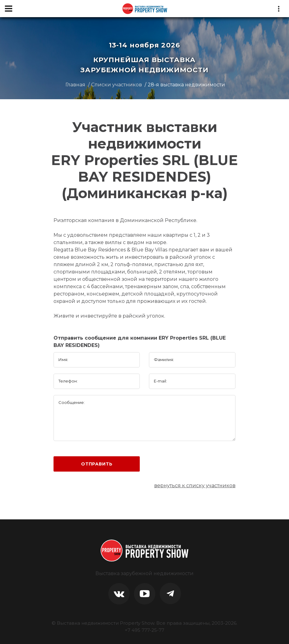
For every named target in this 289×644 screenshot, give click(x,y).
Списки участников (117, 85)
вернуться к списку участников (195, 486)
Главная (75, 85)
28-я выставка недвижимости (186, 85)
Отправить (97, 464)
